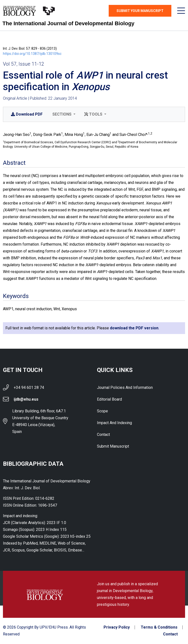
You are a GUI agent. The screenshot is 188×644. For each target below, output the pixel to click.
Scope (102, 411)
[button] (63, 114)
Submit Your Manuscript (140, 11)
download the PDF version (134, 328)
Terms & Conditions (159, 628)
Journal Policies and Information (125, 388)
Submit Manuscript (113, 446)
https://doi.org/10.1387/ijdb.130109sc (32, 54)
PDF (27, 114)
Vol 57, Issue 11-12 (23, 64)
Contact (103, 435)
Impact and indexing (114, 423)
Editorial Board (109, 399)
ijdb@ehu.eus (26, 399)
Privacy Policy (117, 628)
